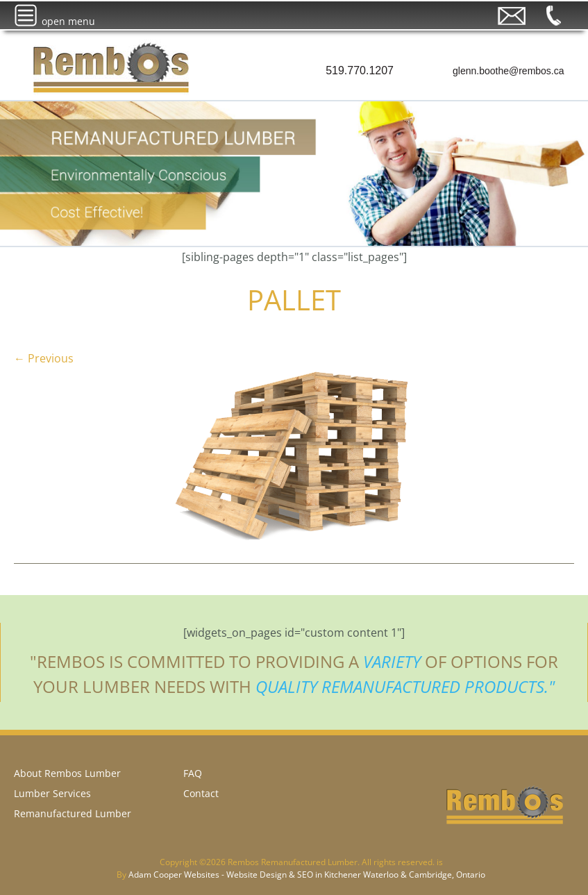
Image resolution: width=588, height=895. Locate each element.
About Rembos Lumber (67, 773)
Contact (201, 793)
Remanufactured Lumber (73, 813)
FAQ (193, 773)
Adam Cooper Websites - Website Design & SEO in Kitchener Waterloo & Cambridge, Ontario (307, 875)
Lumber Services (52, 793)
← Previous (44, 358)
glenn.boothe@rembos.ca (509, 71)
